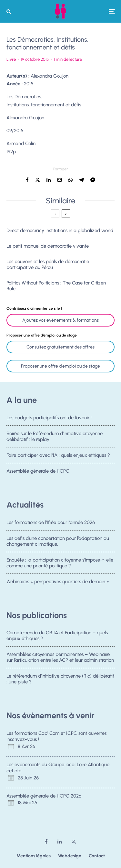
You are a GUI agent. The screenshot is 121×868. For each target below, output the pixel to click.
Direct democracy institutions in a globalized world (60, 230)
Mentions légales (34, 856)
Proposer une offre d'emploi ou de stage (60, 366)
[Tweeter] (38, 180)
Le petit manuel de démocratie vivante (48, 246)
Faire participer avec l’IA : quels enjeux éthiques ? (58, 455)
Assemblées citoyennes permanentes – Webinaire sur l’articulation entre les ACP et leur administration (60, 657)
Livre (11, 59)
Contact (97, 856)
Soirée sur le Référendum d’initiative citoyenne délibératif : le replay (55, 436)
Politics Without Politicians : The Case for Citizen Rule (56, 286)
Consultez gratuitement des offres (60, 347)
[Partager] (27, 180)
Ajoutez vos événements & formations (60, 320)
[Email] (60, 180)
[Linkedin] (60, 842)
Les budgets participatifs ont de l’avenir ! (49, 418)
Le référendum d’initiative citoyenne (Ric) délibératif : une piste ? (60, 679)
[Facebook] (46, 842)
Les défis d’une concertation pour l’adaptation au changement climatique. (58, 541)
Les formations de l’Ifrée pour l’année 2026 (51, 522)
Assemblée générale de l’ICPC (38, 473)
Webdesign (70, 856)
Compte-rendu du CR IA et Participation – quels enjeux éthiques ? (57, 636)
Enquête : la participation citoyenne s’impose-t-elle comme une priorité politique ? (60, 563)
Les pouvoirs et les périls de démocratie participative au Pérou (48, 264)
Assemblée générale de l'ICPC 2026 (44, 796)
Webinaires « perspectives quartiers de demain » (58, 583)
